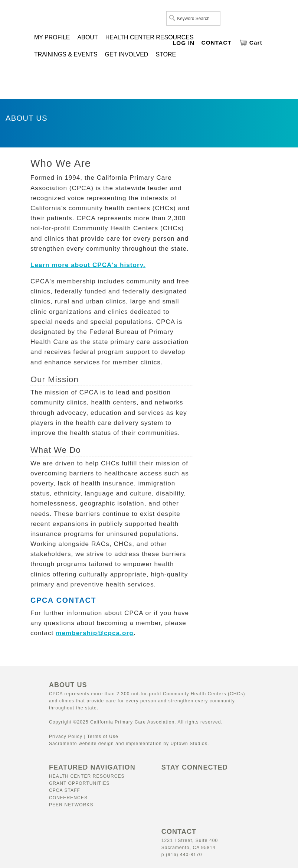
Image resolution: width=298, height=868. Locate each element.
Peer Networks (71, 805)
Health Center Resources (87, 776)
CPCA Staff (65, 790)
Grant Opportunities (79, 783)
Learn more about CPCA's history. (88, 265)
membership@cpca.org (94, 633)
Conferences (68, 798)
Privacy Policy (66, 737)
